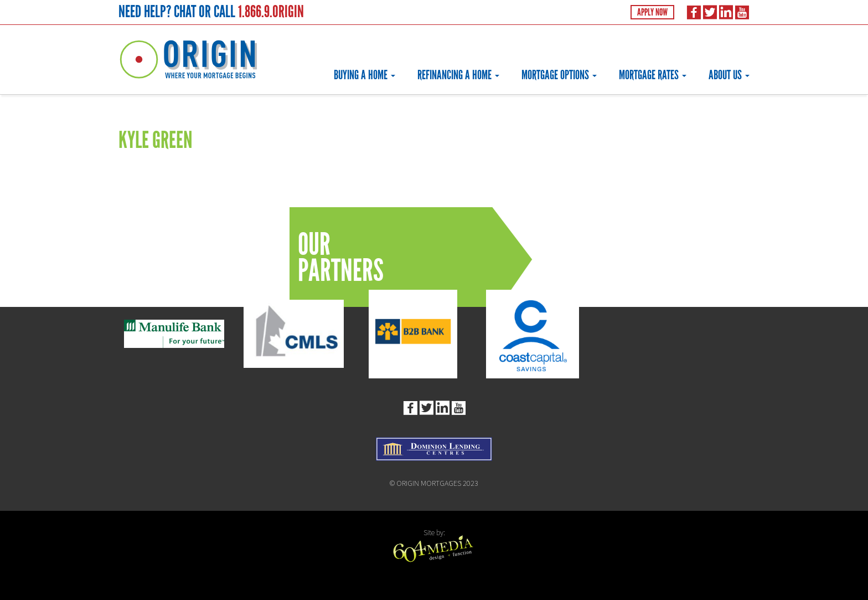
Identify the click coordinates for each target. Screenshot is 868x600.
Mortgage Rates (653, 75)
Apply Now (652, 12)
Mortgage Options (559, 75)
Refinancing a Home (458, 75)
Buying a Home (365, 75)
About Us (729, 75)
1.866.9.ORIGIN (271, 11)
